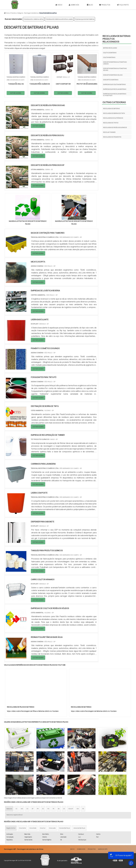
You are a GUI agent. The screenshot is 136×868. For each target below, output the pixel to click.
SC (43, 809)
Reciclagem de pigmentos (112, 137)
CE (64, 809)
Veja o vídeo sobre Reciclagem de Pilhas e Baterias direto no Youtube (33, 711)
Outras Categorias (114, 102)
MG (22, 809)
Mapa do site (103, 849)
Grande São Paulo (65, 828)
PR (38, 809)
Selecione (9, 809)
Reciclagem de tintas (111, 123)
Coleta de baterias (110, 53)
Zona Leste (52, 828)
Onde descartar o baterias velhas (33, 19)
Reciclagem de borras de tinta (114, 113)
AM (78, 809)
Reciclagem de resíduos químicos (115, 127)
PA (83, 809)
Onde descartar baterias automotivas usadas (59, 19)
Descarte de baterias (111, 80)
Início (59, 5)
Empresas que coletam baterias (114, 84)
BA (59, 809)
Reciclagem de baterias (111, 109)
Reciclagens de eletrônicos (113, 118)
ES (27, 809)
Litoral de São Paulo (79, 828)
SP (33, 809)
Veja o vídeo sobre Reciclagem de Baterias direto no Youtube (94, 711)
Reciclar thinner (109, 132)
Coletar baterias (109, 57)
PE (54, 809)
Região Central (11, 828)
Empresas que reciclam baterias (85, 19)
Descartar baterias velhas (113, 75)
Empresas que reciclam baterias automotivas (115, 95)
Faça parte (123, 5)
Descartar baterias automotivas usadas (115, 63)
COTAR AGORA (16, 93)
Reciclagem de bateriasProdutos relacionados (116, 39)
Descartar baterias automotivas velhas (115, 69)
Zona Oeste (33, 828)
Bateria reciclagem (110, 48)
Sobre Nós (74, 5)
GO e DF (71, 809)
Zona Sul (43, 828)
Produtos (105, 5)
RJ (16, 809)
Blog (90, 5)
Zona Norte (22, 828)
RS (48, 809)
